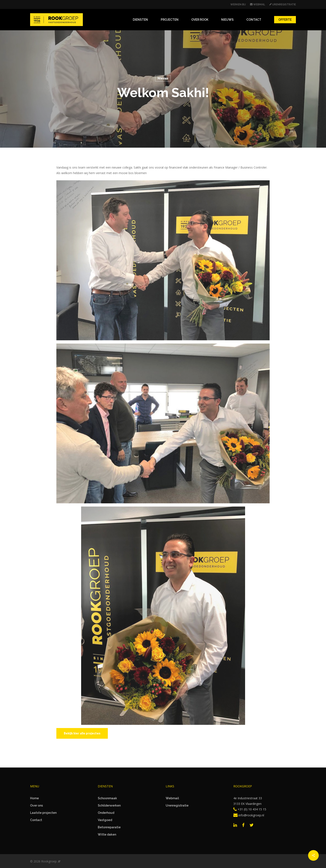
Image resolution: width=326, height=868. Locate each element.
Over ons (37, 805)
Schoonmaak (107, 798)
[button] (82, 733)
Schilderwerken (109, 805)
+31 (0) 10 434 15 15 (250, 809)
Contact (36, 820)
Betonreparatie (109, 827)
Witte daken (107, 835)
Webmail (172, 798)
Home (34, 798)
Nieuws (163, 78)
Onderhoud (106, 813)
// (59, 861)
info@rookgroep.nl (249, 815)
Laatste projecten (43, 813)
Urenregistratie (177, 805)
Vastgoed (105, 820)
